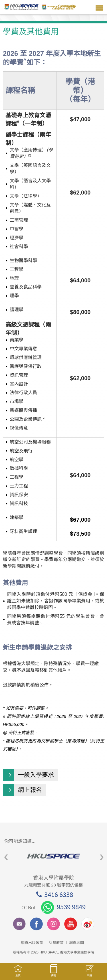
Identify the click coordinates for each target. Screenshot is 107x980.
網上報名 (30, 790)
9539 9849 (63, 907)
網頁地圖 (76, 943)
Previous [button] (6, 857)
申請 (89, 974)
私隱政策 (56, 943)
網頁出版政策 (32, 943)
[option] (53, 856)
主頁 (18, 973)
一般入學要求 (36, 775)
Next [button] (102, 857)
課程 (53, 973)
